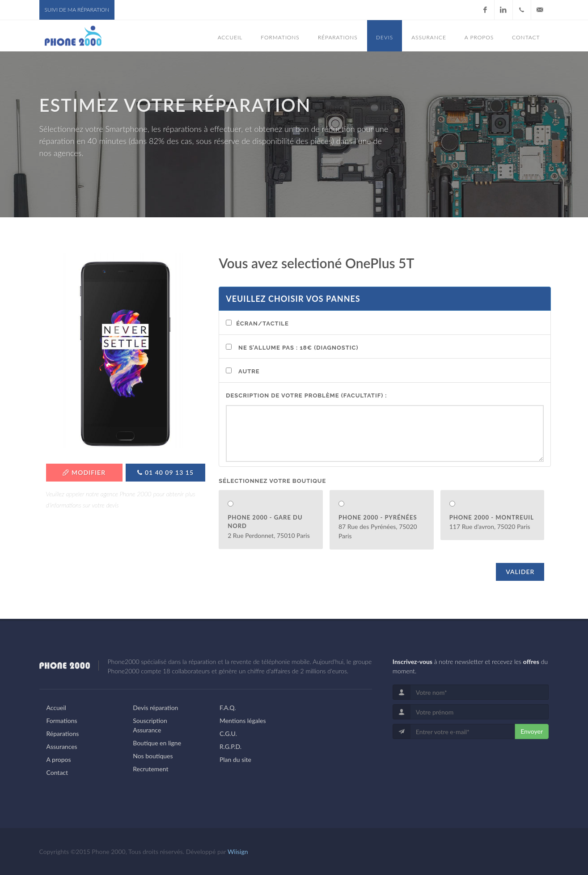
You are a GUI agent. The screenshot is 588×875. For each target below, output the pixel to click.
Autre (249, 371)
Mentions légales (243, 721)
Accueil (56, 708)
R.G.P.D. (231, 746)
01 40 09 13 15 (165, 472)
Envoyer (532, 731)
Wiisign (238, 852)
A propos (59, 759)
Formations (62, 721)
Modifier (84, 472)
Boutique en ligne (157, 743)
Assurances (62, 746)
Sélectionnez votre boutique (272, 481)
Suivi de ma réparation (77, 10)
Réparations (63, 733)
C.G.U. (228, 733)
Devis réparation (155, 708)
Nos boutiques (153, 756)
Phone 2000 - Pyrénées (378, 517)
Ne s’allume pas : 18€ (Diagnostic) (298, 348)
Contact (57, 772)
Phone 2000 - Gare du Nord (265, 522)
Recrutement (150, 769)
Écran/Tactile (262, 323)
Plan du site (235, 759)
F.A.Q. (228, 708)
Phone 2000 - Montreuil (492, 517)
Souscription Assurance (150, 725)
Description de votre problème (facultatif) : (306, 395)
